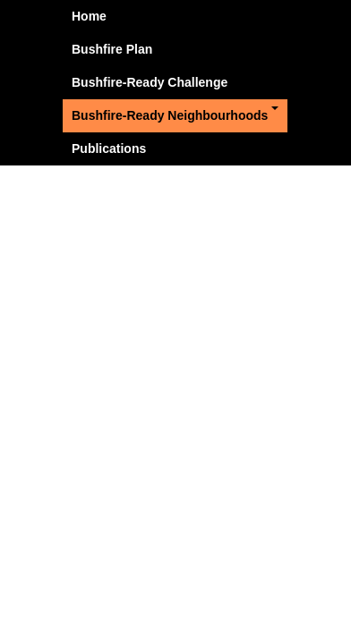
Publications (109, 148)
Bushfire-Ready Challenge (150, 82)
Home (89, 16)
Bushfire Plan (112, 49)
